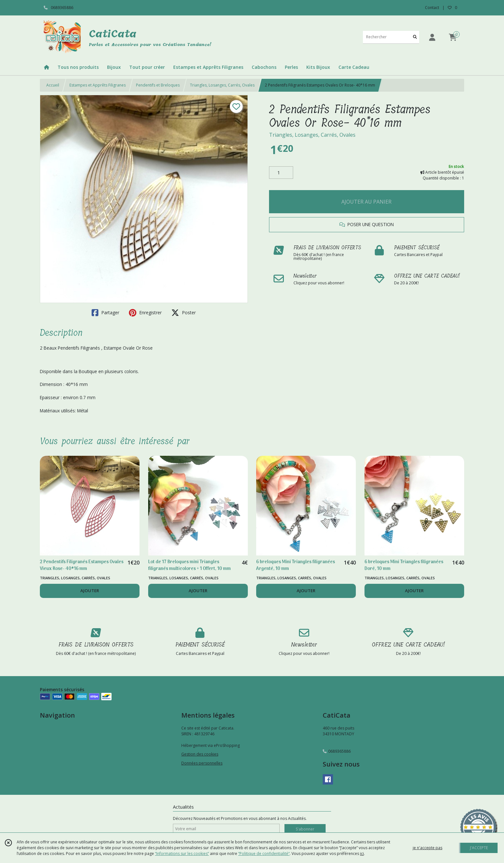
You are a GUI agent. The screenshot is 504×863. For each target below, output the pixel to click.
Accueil (53, 85)
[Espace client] (432, 37)
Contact (432, 8)
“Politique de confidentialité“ (264, 854)
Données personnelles (202, 763)
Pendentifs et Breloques (158, 85)
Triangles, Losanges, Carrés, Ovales (222, 85)
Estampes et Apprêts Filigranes (98, 85)
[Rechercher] (415, 37)
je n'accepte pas (428, 848)
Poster (184, 313)
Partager (105, 313)
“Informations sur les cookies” (182, 854)
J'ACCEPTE (479, 848)
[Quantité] (281, 173)
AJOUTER (90, 591)
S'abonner (305, 829)
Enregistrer (145, 313)
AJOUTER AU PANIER (366, 202)
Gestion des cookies (200, 754)
